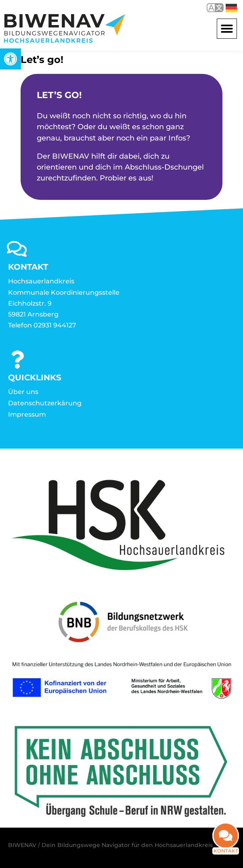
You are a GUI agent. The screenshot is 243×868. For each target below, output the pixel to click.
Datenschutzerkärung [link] (45, 403)
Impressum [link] (27, 414)
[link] (10, 59)
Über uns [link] (23, 392)
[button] (227, 29)
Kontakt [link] (226, 856)
